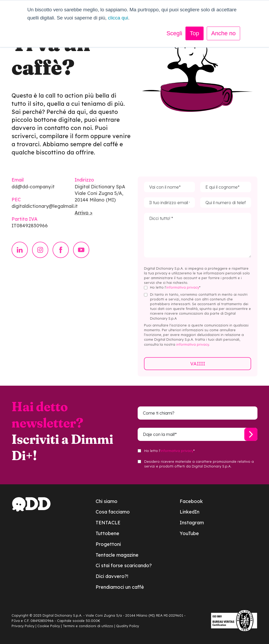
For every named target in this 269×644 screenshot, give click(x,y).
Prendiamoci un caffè (120, 587)
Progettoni (108, 544)
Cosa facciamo (113, 512)
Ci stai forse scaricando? (124, 565)
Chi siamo (107, 501)
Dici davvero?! (112, 576)
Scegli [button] (174, 33)
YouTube (189, 533)
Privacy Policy (23, 626)
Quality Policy (128, 626)
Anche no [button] (223, 33)
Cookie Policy (49, 626)
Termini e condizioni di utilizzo (88, 626)
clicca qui (118, 18)
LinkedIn (190, 512)
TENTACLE (108, 523)
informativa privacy (183, 294)
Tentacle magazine (117, 555)
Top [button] (195, 33)
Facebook (191, 501)
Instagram (192, 523)
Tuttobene (107, 533)
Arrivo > (84, 219)
